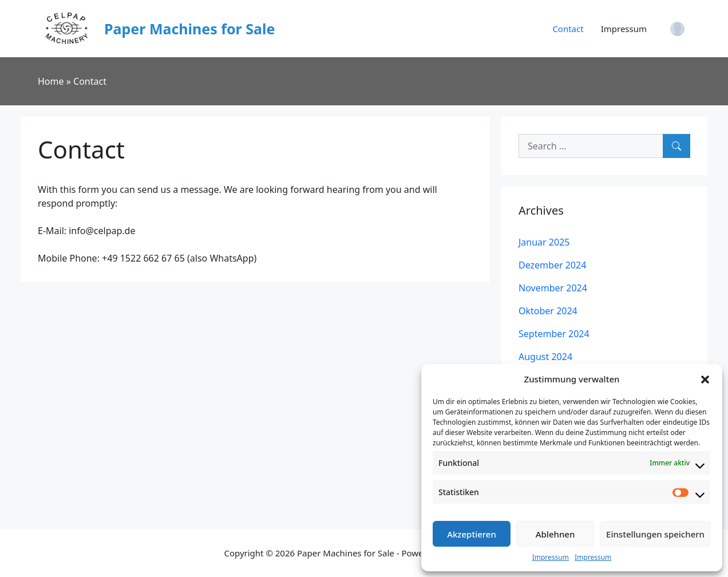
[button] (705, 379)
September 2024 (554, 334)
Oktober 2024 (548, 311)
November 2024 (553, 288)
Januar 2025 (544, 242)
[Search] (676, 146)
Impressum (551, 557)
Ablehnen (555, 534)
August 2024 (545, 357)
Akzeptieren (472, 534)
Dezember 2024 (552, 265)
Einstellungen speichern (655, 534)
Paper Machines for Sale (189, 29)
